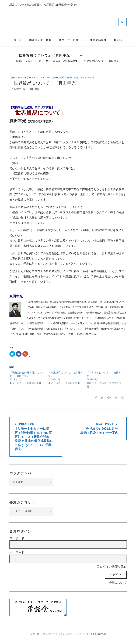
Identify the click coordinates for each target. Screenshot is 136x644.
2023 (29, 61)
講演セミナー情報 (40, 40)
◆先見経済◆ (98, 40)
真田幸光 (35, 89)
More (118, 40)
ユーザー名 (17, 538)
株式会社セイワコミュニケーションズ (64, 634)
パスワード (17, 552)
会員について (118, 583)
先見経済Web (78, 22)
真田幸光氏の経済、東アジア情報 (77, 78)
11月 (39, 61)
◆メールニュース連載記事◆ (62, 61)
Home (18, 61)
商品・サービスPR (71, 40)
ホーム (18, 40)
